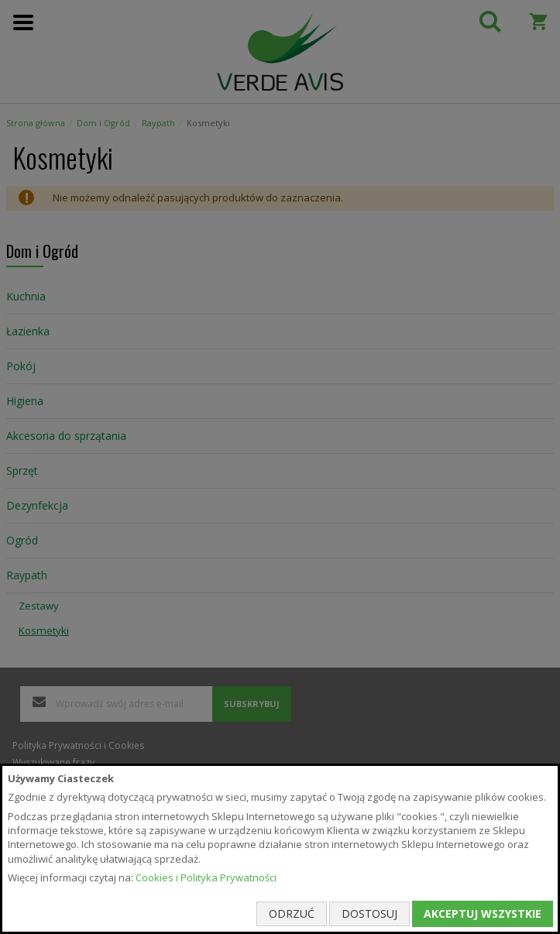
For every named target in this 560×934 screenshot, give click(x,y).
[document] (280, 849)
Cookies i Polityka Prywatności (206, 877)
